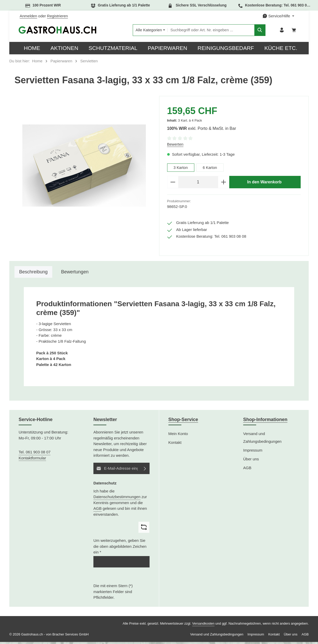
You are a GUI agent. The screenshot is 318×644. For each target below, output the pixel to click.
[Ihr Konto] (281, 31)
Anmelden (28, 16)
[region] (84, 167)
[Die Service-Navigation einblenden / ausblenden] (278, 16)
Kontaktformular (32, 460)
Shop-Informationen (265, 422)
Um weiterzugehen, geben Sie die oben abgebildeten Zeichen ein (120, 548)
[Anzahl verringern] (173, 184)
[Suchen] (253, 31)
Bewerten (175, 146)
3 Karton (181, 169)
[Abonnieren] (145, 470)
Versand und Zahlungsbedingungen (262, 440)
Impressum (253, 452)
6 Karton (210, 169)
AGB (98, 510)
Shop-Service (183, 422)
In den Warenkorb (264, 184)
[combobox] (204, 31)
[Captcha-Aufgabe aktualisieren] (144, 529)
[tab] (33, 274)
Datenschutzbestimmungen (117, 499)
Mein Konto (178, 436)
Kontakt (175, 444)
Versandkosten (203, 626)
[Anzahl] (198, 184)
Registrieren (58, 16)
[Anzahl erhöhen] (224, 184)
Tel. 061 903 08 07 (35, 454)
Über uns (251, 461)
